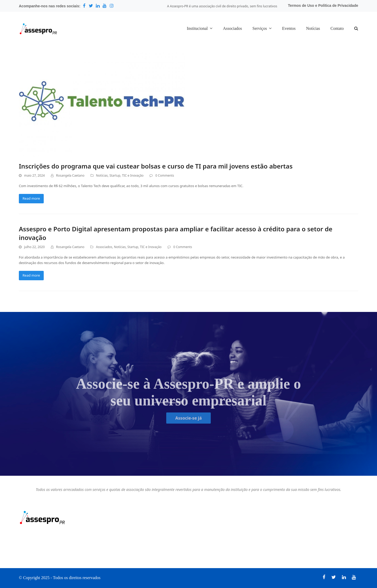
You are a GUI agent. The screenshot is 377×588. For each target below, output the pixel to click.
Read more (31, 198)
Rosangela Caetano (70, 175)
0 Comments (165, 175)
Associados (104, 247)
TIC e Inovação (133, 175)
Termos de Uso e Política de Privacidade (323, 5)
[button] (356, 29)
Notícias (102, 175)
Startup (115, 175)
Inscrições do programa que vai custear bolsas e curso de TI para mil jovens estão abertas (156, 166)
